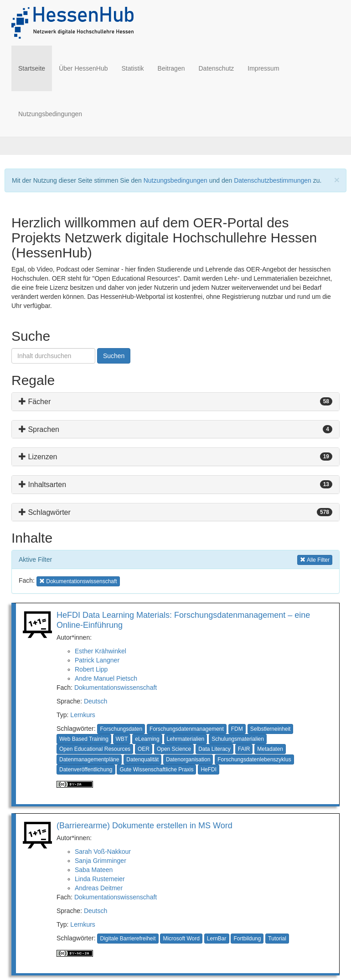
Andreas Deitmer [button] (99, 888)
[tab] (175, 402)
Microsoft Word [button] (181, 939)
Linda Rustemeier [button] (100, 879)
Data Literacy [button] (214, 749)
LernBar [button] (217, 939)
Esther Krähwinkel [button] (101, 651)
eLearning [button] (147, 739)
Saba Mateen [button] (94, 870)
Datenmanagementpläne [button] (89, 759)
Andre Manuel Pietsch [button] (106, 678)
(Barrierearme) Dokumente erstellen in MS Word (145, 826)
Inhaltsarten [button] (42, 485)
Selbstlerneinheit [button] (271, 729)
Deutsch (95, 701)
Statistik (133, 68)
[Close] (337, 180)
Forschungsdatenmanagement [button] (187, 729)
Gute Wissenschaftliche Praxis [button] (156, 770)
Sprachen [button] (39, 429)
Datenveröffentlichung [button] (86, 770)
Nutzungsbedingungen (50, 114)
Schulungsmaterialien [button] (238, 739)
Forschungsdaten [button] (121, 729)
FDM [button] (237, 729)
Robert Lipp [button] (91, 669)
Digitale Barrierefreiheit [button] (128, 939)
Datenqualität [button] (142, 759)
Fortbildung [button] (247, 939)
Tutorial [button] (277, 939)
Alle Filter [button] (315, 559)
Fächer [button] (35, 402)
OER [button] (144, 749)
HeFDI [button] (209, 770)
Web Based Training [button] (84, 739)
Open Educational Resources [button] (95, 749)
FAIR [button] (244, 749)
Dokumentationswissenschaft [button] (78, 581)
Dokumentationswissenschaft (116, 688)
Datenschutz (216, 68)
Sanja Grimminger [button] (101, 861)
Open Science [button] (174, 749)
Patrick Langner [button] (97, 660)
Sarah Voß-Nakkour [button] (103, 852)
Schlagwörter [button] (45, 512)
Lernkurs (83, 715)
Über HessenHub (83, 68)
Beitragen (171, 68)
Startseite (35, 68)
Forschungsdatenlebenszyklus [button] (254, 759)
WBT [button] (122, 739)
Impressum (263, 68)
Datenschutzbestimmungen (273, 180)
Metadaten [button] (270, 749)
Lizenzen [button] (38, 457)
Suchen (114, 356)
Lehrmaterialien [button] (186, 739)
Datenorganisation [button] (188, 759)
